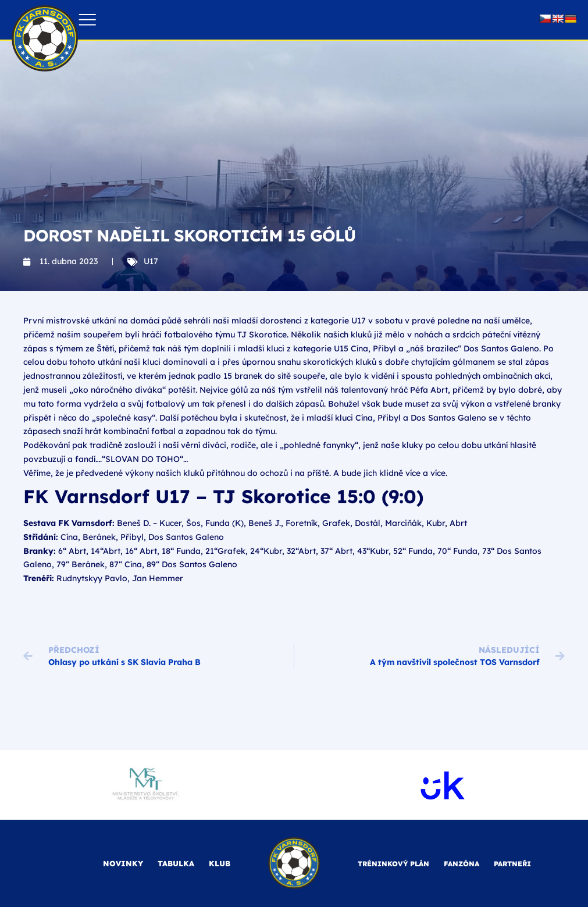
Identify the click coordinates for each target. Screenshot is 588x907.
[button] (88, 20)
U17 (151, 261)
